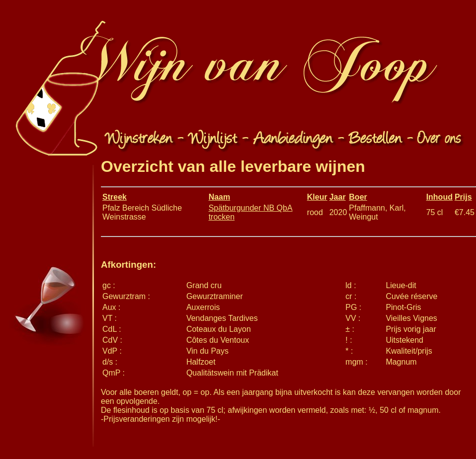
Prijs (463, 197)
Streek (115, 197)
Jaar (338, 197)
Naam (220, 197)
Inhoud (439, 197)
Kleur (317, 197)
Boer (358, 197)
